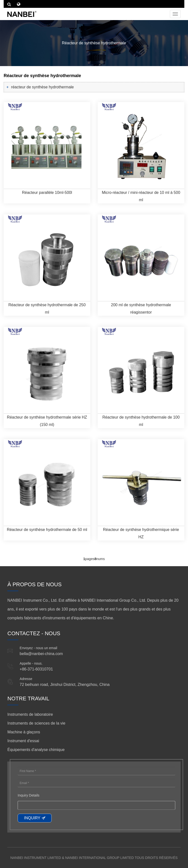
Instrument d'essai (23, 741)
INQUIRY (32, 818)
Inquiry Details (29, 795)
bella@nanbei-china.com (41, 654)
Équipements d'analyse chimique (36, 750)
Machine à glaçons (24, 732)
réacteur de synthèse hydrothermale (42, 87)
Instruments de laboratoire (30, 714)
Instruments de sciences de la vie (36, 723)
